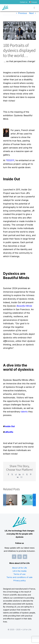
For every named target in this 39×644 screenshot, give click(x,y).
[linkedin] (25, 557)
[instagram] (20, 557)
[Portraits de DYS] (19, 31)
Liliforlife (9, 432)
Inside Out (10, 426)
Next (31, 13)
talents (24, 412)
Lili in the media (20, 571)
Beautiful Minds (24, 306)
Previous (23, 13)
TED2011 (10, 160)
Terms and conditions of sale (19, 577)
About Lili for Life (19, 568)
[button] (5, 500)
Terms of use (19, 574)
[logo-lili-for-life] (5, 6)
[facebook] (14, 557)
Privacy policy (20, 581)
